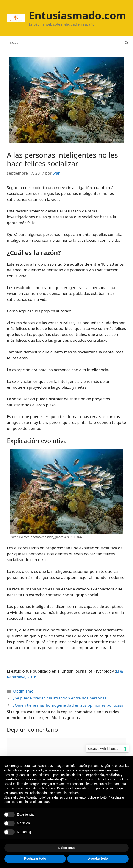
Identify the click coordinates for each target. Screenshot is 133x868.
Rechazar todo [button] (35, 859)
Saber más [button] (67, 848)
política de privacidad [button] (27, 770)
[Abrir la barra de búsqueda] (127, 43)
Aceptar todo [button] (98, 859)
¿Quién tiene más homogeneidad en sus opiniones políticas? (68, 705)
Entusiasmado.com (78, 15)
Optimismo (23, 691)
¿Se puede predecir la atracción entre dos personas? (61, 698)
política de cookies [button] (115, 779)
